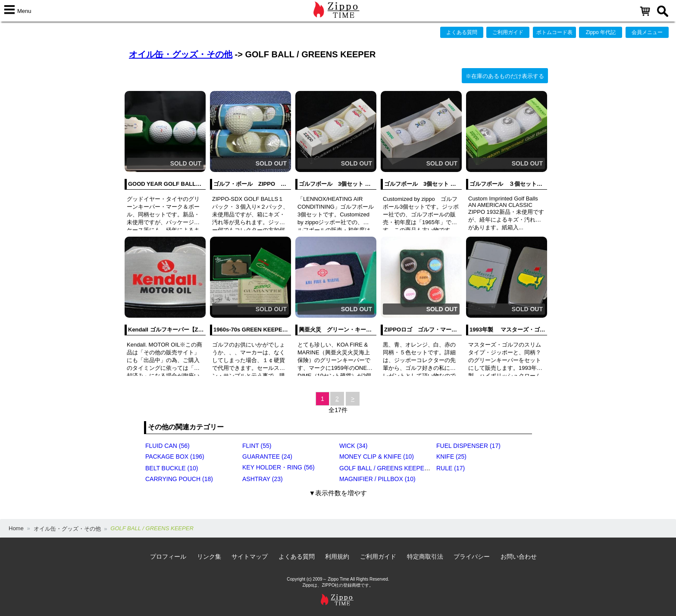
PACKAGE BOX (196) (175, 457)
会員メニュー (647, 32)
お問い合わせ (519, 557)
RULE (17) (451, 468)
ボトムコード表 (554, 32)
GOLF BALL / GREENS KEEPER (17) (390, 468)
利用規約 (337, 557)
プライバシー (472, 557)
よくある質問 (462, 32)
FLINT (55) (257, 446)
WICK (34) (353, 446)
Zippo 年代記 (601, 32)
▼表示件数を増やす (338, 493)
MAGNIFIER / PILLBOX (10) (377, 479)
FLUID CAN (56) (167, 446)
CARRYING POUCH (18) (179, 479)
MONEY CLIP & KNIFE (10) (377, 457)
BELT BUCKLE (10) (172, 468)
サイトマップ (250, 557)
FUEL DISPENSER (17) (468, 446)
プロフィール (168, 557)
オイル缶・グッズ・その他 (181, 54)
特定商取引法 (425, 557)
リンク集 (209, 557)
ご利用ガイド (508, 32)
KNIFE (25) (451, 457)
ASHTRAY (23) (263, 479)
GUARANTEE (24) (267, 457)
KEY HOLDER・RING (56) (279, 467)
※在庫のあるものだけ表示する (505, 76)
